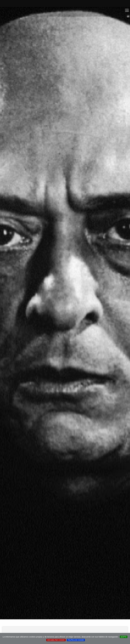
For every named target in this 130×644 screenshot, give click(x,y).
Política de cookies (76, 640)
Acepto (124, 637)
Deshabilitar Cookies (56, 640)
